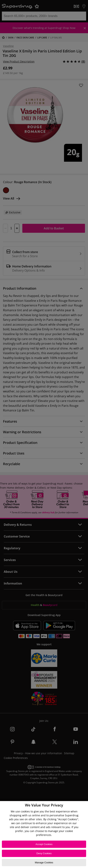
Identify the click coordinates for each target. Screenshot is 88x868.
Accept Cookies (44, 844)
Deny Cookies (44, 853)
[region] (44, 835)
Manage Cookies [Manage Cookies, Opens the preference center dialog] (44, 862)
